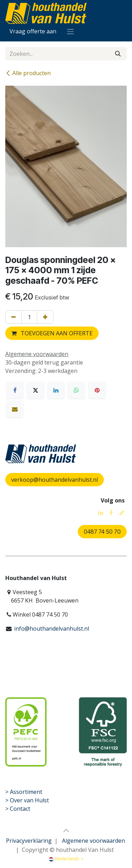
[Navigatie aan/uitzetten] (70, 31)
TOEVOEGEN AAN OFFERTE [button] (52, 333)
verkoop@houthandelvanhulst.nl (55, 480)
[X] (36, 390)
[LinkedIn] (56, 390)
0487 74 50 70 (102, 532)
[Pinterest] (97, 390)
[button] (66, 830)
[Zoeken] (118, 54)
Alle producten (28, 73)
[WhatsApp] (76, 390)
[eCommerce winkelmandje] (33, 31)
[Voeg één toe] (45, 317)
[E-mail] (15, 409)
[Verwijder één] (14, 317)
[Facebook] (15, 390)
